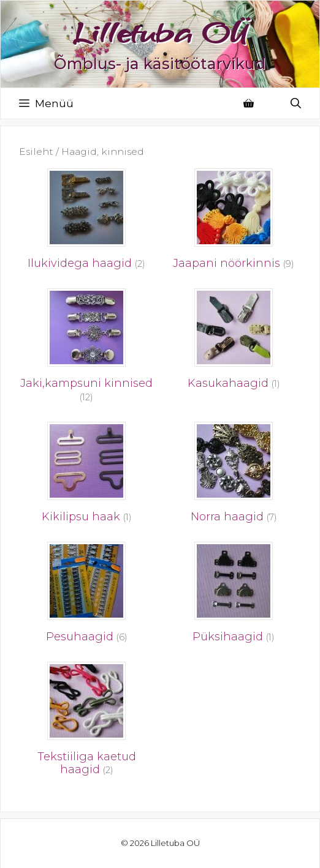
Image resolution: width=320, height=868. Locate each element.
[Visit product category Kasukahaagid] (234, 342)
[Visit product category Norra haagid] (234, 476)
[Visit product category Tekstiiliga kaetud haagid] (86, 722)
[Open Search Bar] (296, 103)
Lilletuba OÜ (160, 32)
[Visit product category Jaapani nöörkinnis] (234, 222)
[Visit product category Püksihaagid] (234, 596)
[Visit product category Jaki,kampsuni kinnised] (86, 349)
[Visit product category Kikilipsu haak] (86, 476)
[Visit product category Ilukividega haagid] (86, 222)
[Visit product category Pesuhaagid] (86, 596)
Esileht (36, 152)
